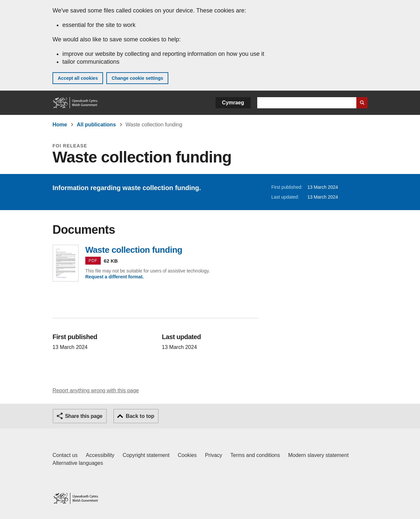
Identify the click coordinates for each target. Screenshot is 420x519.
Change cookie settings (137, 78)
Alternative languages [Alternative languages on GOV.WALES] (78, 463)
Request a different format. (115, 277)
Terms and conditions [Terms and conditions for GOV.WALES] (255, 455)
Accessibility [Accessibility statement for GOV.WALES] (100, 455)
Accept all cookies (78, 78)
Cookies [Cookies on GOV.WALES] (187, 455)
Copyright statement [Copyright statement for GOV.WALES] (146, 455)
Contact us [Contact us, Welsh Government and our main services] (65, 455)
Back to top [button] (140, 416)
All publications (96, 125)
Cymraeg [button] (233, 103)
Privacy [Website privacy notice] (214, 455)
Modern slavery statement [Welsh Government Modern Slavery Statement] (318, 455)
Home (60, 125)
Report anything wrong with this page (96, 390)
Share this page (84, 416)
